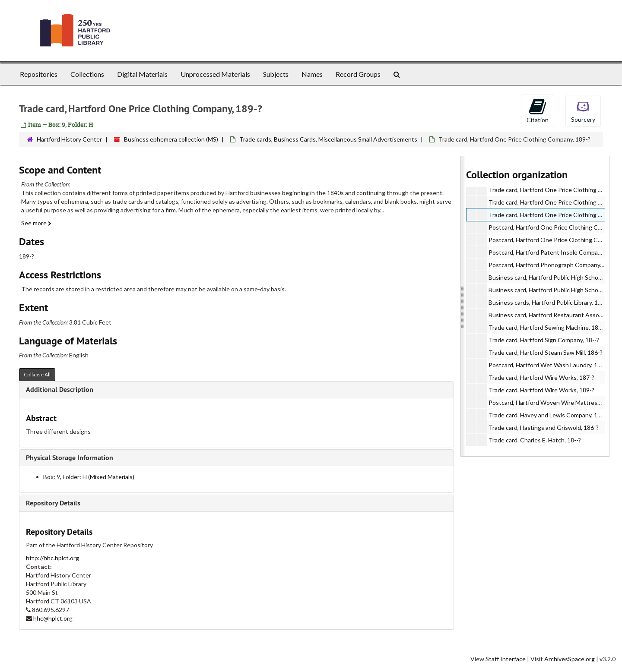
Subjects (276, 74)
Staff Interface (506, 659)
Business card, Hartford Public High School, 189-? (555, 277)
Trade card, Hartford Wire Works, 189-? (541, 390)
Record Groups (358, 74)
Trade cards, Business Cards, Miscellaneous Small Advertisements (328, 139)
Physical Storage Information (70, 458)
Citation (538, 110)
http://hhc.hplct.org (52, 558)
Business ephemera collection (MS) (171, 139)
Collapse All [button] (37, 374)
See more (36, 223)
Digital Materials (142, 74)
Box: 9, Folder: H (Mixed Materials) (89, 477)
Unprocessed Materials (215, 74)
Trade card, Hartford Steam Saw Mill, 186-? (546, 352)
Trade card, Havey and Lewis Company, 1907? (549, 415)
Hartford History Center (69, 139)
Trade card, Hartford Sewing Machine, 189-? (547, 327)
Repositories (39, 74)
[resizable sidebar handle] (463, 306)
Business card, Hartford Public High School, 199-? (555, 290)
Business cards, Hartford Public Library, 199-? (549, 302)
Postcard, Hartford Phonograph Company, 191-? (553, 265)
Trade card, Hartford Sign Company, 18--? (544, 340)
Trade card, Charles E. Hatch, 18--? (535, 440)
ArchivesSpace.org (570, 659)
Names (312, 74)
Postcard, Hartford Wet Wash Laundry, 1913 (548, 365)
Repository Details (53, 503)
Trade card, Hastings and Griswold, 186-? (544, 427)
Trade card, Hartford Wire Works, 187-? (541, 377)
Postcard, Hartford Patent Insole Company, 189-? (555, 252)
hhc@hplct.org (53, 618)
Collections (87, 74)
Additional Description (60, 390)
